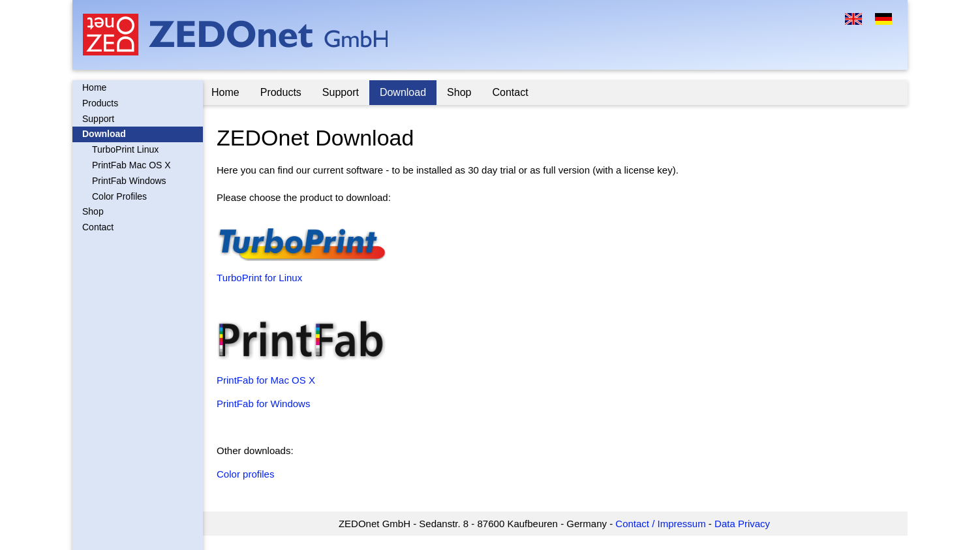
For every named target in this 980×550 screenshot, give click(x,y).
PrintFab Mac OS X (131, 165)
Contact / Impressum (662, 524)
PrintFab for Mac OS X (268, 380)
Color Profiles (119, 196)
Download (104, 134)
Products (100, 103)
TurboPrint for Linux (261, 278)
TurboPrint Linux (125, 149)
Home (94, 87)
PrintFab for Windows (265, 404)
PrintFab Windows (129, 181)
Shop (93, 211)
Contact (98, 227)
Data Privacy (743, 524)
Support (98, 119)
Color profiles (247, 474)
